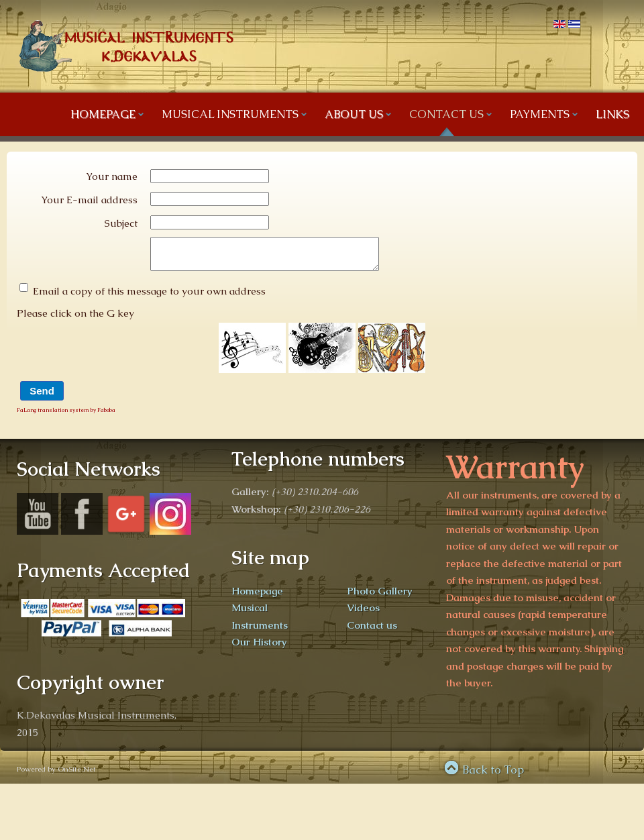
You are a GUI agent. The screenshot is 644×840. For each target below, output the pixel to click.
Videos (363, 614)
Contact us (372, 631)
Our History (259, 648)
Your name (112, 176)
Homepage (257, 597)
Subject (121, 223)
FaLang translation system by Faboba (66, 416)
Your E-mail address (89, 200)
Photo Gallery (380, 597)
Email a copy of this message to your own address (149, 297)
